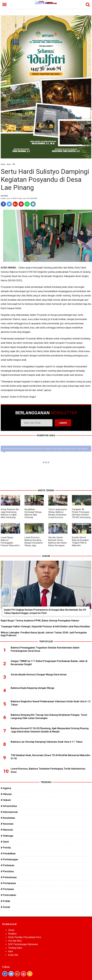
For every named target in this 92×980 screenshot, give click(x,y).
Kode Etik (13, 955)
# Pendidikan (8, 853)
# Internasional (9, 812)
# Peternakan (8, 895)
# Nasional (7, 830)
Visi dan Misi (15, 941)
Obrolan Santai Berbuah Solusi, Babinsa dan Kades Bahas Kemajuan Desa (58, 543)
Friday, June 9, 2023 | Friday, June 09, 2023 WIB (19, 198)
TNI (14, 164)
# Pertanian (7, 889)
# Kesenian (7, 824)
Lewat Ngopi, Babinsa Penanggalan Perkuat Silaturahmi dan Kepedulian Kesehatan (10, 544)
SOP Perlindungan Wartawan (23, 944)
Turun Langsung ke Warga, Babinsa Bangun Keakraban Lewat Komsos (58, 513)
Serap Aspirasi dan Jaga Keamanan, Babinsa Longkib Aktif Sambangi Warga (10, 515)
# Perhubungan (9, 859)
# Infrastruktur (9, 806)
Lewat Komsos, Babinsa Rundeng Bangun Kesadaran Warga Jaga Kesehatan (34, 543)
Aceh (9, 164)
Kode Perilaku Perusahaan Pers (25, 937)
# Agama (6, 788)
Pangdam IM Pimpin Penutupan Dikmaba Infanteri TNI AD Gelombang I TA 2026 (81, 515)
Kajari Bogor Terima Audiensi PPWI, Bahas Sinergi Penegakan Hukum (40, 621)
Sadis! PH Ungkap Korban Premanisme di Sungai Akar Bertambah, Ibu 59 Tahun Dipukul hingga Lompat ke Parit (45, 611)
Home (3, 164)
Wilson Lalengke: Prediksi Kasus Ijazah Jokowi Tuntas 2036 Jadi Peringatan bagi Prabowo (44, 634)
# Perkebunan (9, 877)
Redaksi (12, 934)
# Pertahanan (8, 883)
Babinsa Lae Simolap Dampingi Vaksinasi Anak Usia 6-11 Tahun (47, 742)
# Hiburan (6, 794)
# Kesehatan (8, 818)
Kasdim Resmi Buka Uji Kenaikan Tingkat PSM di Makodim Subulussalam (80, 543)
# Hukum (6, 800)
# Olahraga (7, 836)
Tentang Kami (15, 948)
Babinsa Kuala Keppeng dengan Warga (32, 688)
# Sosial (5, 907)
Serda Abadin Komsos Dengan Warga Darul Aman (39, 674)
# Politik (5, 901)
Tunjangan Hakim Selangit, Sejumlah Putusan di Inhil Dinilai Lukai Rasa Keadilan (45, 626)
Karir (11, 951)
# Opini (5, 842)
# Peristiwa (7, 871)
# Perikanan (8, 865)
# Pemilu (6, 848)
